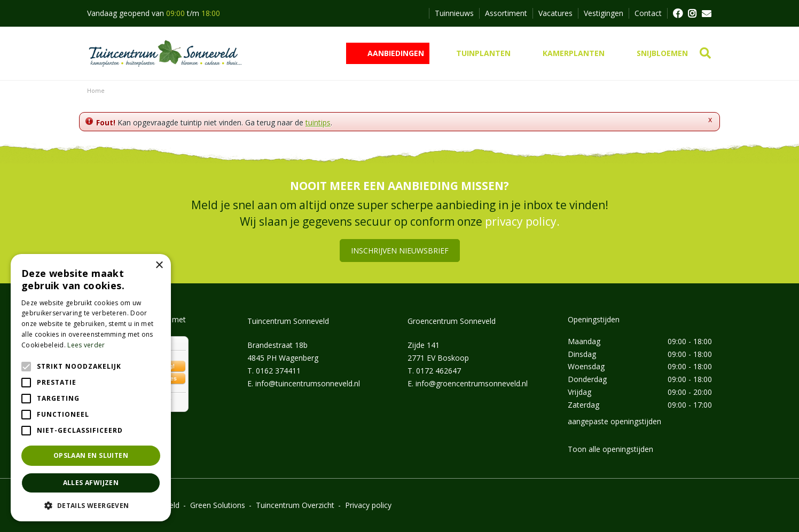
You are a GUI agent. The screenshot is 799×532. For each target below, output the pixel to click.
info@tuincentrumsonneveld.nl (308, 383)
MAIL (707, 13)
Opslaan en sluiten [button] (91, 455)
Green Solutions (218, 505)
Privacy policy (368, 505)
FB (677, 13)
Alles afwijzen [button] (91, 483)
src (705, 53)
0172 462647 (438, 371)
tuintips (318, 122)
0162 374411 (278, 371)
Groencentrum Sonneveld (452, 321)
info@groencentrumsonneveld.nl (472, 383)
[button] (91, 505)
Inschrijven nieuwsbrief (400, 251)
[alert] (91, 388)
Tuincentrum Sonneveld (288, 321)
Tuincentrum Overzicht (295, 505)
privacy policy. (522, 221)
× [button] (159, 265)
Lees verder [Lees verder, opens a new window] (86, 345)
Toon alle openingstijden (610, 449)
